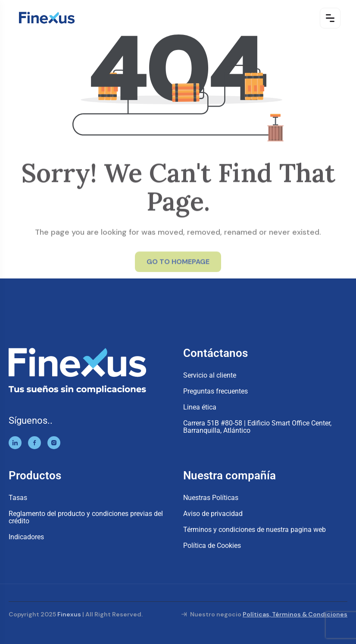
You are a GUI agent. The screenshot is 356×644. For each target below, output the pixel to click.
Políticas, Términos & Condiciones (295, 614)
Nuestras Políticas (211, 498)
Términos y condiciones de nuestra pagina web (255, 530)
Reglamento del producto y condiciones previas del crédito (86, 517)
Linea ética (200, 407)
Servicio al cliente (210, 375)
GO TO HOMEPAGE (178, 264)
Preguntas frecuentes (215, 391)
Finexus (69, 614)
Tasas (18, 498)
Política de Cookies (212, 546)
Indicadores (26, 537)
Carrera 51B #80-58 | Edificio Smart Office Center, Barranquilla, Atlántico (257, 427)
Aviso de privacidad (213, 514)
